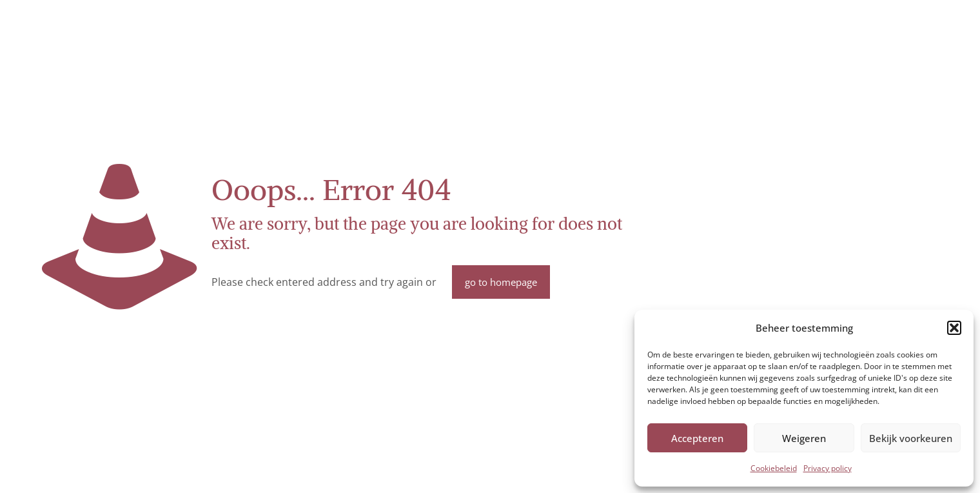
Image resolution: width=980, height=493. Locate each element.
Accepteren (697, 438)
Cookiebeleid (774, 468)
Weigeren (804, 438)
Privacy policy (828, 468)
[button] (954, 328)
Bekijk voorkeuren (911, 438)
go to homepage (501, 282)
